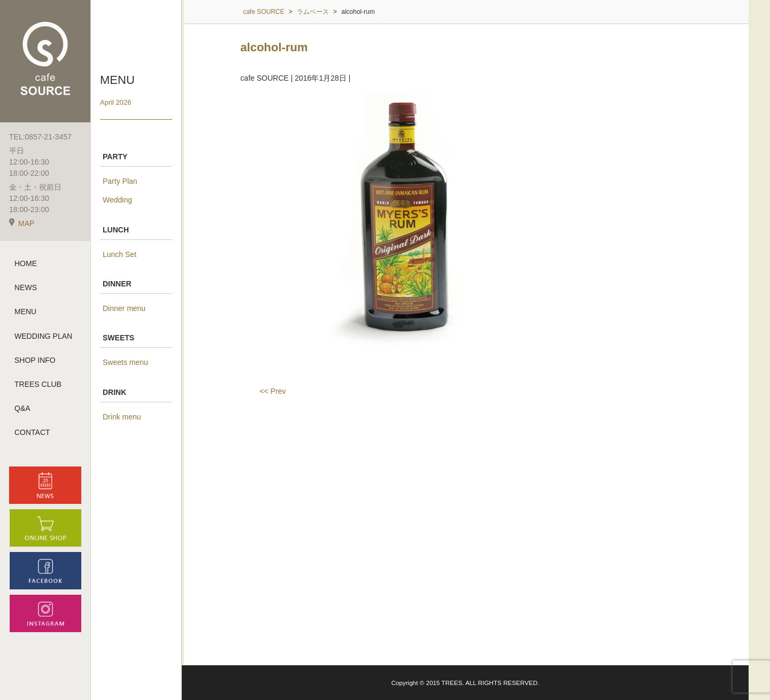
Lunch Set (120, 254)
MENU (25, 312)
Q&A (22, 408)
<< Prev (273, 391)
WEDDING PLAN (43, 336)
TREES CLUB (38, 384)
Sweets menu (125, 362)
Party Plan (120, 181)
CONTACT (32, 432)
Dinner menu (124, 308)
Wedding (117, 200)
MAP (22, 223)
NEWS (26, 287)
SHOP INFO (35, 360)
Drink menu (122, 417)
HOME (26, 263)
